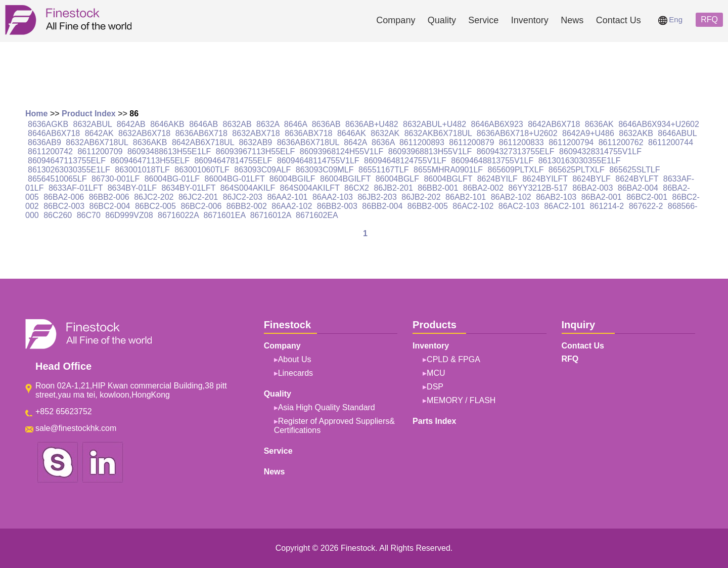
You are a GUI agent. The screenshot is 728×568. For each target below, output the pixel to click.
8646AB (203, 124)
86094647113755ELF (67, 161)
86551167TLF (384, 170)
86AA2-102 (292, 206)
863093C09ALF (262, 170)
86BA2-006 (64, 197)
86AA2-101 (287, 197)
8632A (268, 124)
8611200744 (671, 142)
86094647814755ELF (233, 161)
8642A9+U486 (588, 133)
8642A (355, 142)
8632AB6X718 (144, 133)
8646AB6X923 (497, 124)
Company (396, 20)
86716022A (178, 215)
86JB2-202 (421, 197)
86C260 (58, 215)
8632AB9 (255, 142)
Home (36, 114)
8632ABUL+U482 (435, 124)
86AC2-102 (473, 206)
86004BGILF (292, 179)
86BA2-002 (483, 188)
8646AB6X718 (54, 133)
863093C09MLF (325, 170)
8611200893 (422, 142)
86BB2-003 (337, 206)
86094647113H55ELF (150, 161)
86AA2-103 (333, 197)
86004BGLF (397, 179)
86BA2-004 (638, 188)
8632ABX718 (256, 133)
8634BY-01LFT (188, 188)
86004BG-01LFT (235, 179)
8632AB (237, 124)
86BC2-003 (64, 206)
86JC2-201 (198, 197)
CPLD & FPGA (453, 359)
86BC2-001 (647, 197)
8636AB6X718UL (308, 142)
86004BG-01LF (172, 179)
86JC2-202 (154, 197)
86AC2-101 (564, 206)
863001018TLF (142, 170)
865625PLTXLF (577, 170)
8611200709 (100, 151)
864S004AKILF (248, 188)
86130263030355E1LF (69, 170)
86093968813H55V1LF (430, 151)
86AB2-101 (466, 197)
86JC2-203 (243, 197)
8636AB (326, 124)
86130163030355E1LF (580, 161)
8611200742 (50, 151)
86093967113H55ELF (256, 151)
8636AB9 (44, 142)
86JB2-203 (377, 197)
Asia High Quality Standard (327, 407)
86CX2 (357, 188)
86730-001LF (116, 179)
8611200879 (471, 142)
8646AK (352, 133)
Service (483, 20)
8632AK (385, 133)
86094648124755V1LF (405, 161)
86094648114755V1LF (318, 161)
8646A (295, 124)
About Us (295, 359)
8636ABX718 (308, 133)
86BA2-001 (602, 197)
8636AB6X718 (201, 133)
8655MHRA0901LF (448, 170)
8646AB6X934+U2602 (659, 124)
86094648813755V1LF (492, 161)
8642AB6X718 (554, 124)
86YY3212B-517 (538, 188)
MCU (436, 373)
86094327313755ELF (516, 151)
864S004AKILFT (310, 188)
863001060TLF (202, 170)
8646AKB (167, 124)
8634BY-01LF (132, 188)
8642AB (131, 124)
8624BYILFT (545, 179)
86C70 (89, 215)
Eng (670, 19)
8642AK (99, 133)
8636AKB (150, 142)
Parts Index (434, 421)
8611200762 (621, 142)
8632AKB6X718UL (438, 133)
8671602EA (317, 215)
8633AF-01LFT (76, 188)
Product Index (89, 114)
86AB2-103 (556, 197)
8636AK (599, 124)
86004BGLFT (448, 179)
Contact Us (619, 20)
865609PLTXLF (516, 170)
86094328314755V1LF (600, 151)
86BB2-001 (438, 188)
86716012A (271, 215)
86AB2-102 (511, 197)
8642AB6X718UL (203, 142)
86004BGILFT (345, 179)
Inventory (530, 20)
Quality (442, 20)
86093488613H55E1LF (169, 151)
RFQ (709, 19)
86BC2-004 (110, 206)
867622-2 (646, 206)
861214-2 (607, 206)
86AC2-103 (519, 206)
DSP (435, 387)
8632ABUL (93, 124)
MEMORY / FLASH (461, 400)
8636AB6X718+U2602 (517, 133)
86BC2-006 (201, 206)
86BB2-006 (109, 197)
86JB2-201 (393, 188)
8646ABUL (677, 133)
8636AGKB (48, 124)
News (572, 20)
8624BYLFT (637, 179)
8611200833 (521, 142)
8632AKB (636, 133)
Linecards (295, 373)
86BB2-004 (382, 206)
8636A (383, 142)
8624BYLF (591, 179)
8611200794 (571, 142)
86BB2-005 (428, 206)
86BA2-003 (593, 188)
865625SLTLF (634, 170)
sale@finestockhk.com (76, 428)
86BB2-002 (247, 206)
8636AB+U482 (372, 124)
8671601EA (224, 215)
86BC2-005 (155, 206)
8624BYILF (497, 179)
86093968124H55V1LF (342, 151)
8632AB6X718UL (97, 142)
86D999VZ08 (129, 215)
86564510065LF (57, 179)
